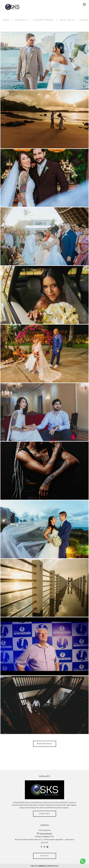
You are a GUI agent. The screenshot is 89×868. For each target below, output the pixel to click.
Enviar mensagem (46, 833)
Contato (45, 856)
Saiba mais (44, 814)
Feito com (45, 866)
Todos (6, 20)
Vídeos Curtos (67, 20)
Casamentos (21, 20)
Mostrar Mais (44, 744)
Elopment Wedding (44, 20)
